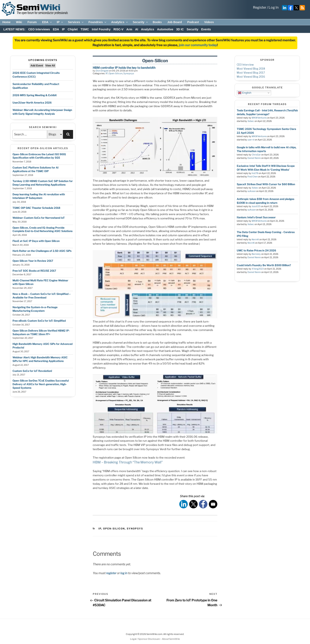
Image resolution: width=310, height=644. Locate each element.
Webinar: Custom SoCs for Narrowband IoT (39, 218)
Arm (129, 29)
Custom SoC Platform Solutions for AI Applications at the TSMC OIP (35, 169)
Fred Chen (253, 177)
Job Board (175, 22)
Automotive (165, 29)
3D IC (180, 29)
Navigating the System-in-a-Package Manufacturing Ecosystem (35, 309)
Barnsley (256, 254)
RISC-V (118, 29)
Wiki (19, 22)
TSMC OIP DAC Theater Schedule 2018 (36, 208)
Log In (274, 7)
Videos (209, 22)
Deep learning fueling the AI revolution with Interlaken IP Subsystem (39, 196)
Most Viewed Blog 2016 (251, 77)
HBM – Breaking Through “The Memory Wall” (128, 462)
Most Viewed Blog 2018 (251, 69)
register (111, 573)
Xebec (251, 121)
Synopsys (129, 73)
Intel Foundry (101, 29)
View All (50, 66)
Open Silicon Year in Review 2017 (33, 261)
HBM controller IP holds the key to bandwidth (124, 68)
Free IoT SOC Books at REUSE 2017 (34, 271)
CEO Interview (245, 65)
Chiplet (73, 29)
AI (137, 29)
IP (60, 22)
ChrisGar (256, 155)
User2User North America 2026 (32, 103)
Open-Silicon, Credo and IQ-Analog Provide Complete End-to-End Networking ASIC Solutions (42, 230)
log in (124, 573)
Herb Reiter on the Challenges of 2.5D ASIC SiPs (42, 251)
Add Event (37, 66)
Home (6, 22)
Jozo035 (256, 206)
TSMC (85, 29)
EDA (47, 22)
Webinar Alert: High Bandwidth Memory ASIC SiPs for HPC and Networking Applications (40, 359)
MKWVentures (259, 118)
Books (157, 22)
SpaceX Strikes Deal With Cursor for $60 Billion (266, 184)
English (245, 93)
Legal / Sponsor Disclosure (145, 639)
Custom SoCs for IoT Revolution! (32, 371)
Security (140, 22)
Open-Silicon (116, 73)
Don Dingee (102, 71)
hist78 (255, 173)
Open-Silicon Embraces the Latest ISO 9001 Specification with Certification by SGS (39, 156)
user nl (251, 140)
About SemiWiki (171, 639)
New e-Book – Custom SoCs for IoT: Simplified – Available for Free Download (41, 296)
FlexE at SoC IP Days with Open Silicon (36, 241)
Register (260, 7)
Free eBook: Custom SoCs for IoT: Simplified (39, 321)
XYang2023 (258, 269)
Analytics (120, 22)
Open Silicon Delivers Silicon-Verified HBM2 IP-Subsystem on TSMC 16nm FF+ (41, 332)
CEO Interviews (39, 29)
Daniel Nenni (254, 158)
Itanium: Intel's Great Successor (256, 217)
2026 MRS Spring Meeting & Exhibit (35, 95)
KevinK (255, 240)
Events (206, 29)
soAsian (252, 191)
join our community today (198, 45)
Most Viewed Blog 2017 (251, 73)
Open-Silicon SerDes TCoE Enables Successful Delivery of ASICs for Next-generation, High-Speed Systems (41, 384)
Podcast (193, 22)
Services (76, 22)
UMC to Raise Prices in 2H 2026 (256, 250)
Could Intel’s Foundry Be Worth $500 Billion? (264, 265)
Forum (32, 22)
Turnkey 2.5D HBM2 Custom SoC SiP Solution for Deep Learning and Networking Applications (43, 183)
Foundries (98, 22)
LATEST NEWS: (14, 29)
